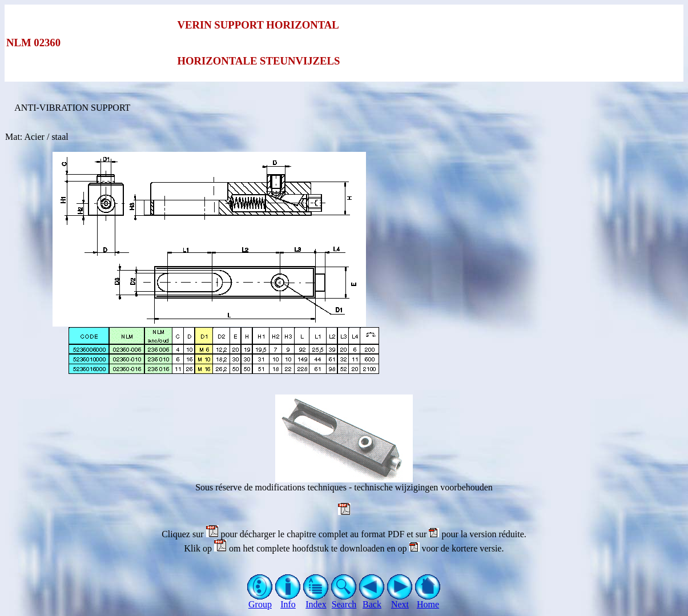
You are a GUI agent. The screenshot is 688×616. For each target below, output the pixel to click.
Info (288, 600)
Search (344, 600)
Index (316, 600)
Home (428, 600)
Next (400, 600)
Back (372, 600)
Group (260, 600)
